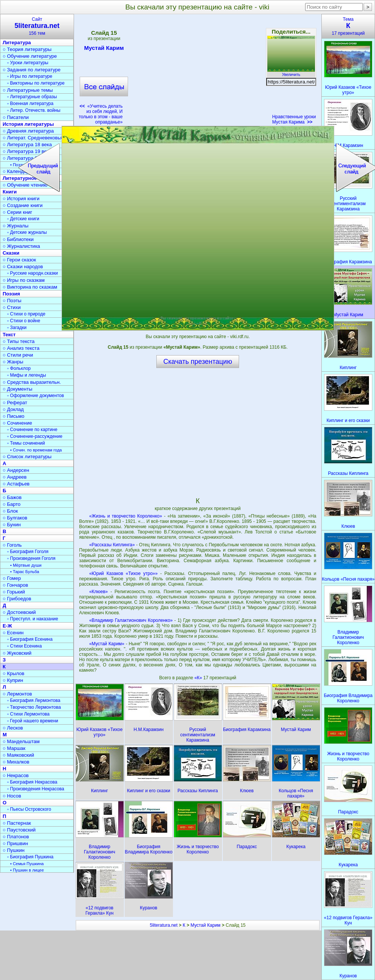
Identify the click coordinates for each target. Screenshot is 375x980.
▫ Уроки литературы (28, 63)
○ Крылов (13, 673)
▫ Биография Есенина (30, 639)
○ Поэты (12, 301)
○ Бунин (12, 525)
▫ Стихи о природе (26, 314)
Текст (9, 335)
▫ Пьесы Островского (29, 809)
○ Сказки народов (23, 267)
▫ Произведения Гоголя (31, 558)
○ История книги (21, 199)
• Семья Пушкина (27, 864)
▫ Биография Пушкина (30, 857)
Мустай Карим (104, 49)
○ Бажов (12, 497)
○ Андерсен (16, 470)
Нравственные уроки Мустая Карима (294, 119)
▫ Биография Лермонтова (34, 700)
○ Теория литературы (27, 49)
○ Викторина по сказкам (30, 287)
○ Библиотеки (18, 239)
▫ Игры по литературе (30, 76)
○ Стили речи (18, 355)
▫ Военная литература (30, 104)
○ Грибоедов (17, 599)
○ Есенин (13, 633)
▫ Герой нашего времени (33, 721)
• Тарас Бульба (25, 572)
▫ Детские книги (23, 219)
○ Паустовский (19, 830)
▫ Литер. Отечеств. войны (34, 110)
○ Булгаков (15, 518)
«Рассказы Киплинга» (112, 545)
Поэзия (11, 294)
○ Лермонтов (17, 694)
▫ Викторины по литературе (36, 83)
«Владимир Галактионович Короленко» (131, 620)
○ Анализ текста (21, 348)
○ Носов (12, 796)
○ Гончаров (15, 585)
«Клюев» (98, 592)
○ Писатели (16, 117)
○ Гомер (12, 578)
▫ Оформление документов (35, 396)
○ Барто (12, 504)
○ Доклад (13, 409)
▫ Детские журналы (27, 232)
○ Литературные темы (28, 90)
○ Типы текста (19, 341)
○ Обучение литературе (30, 56)
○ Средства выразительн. (32, 382)
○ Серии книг (17, 212)
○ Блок (10, 511)
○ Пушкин (14, 850)
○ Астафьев (16, 484)
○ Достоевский (19, 612)
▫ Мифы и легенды (27, 375)
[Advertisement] (198, 72)
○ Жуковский (17, 653)
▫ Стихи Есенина (25, 646)
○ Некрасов (16, 775)
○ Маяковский (18, 755)
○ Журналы (15, 226)
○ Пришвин (15, 843)
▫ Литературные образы (32, 97)
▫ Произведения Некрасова (36, 789)
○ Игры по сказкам (24, 280)
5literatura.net (164, 925)
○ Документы (17, 389)
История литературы (28, 124)
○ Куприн (13, 680)
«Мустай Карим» (107, 644)
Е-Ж (7, 626)
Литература (17, 43)
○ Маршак (14, 748)
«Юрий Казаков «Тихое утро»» (123, 573)
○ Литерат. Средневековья (33, 138)
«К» (199, 678)
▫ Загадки (17, 328)
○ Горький (14, 592)
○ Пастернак (17, 823)
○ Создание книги (23, 205)
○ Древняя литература (28, 131)
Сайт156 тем (37, 26)
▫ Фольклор (19, 368)
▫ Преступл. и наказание (33, 619)
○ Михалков (16, 762)
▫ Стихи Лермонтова (28, 714)
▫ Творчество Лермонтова (34, 707)
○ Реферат (15, 403)
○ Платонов (16, 837)
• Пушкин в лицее (27, 870)
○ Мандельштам (21, 741)
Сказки (11, 253)
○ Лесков (13, 728)
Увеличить (291, 73)
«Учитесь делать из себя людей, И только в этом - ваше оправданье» (101, 114)
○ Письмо (14, 416)
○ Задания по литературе (32, 70)
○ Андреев (15, 477)
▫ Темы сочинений (26, 443)
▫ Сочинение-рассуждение (35, 436)
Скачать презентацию (198, 362)
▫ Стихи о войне (24, 321)
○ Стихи (12, 307)
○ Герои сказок (19, 260)
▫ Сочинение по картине (32, 430)
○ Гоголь (12, 545)
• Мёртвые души (26, 565)
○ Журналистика (21, 246)
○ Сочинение (17, 423)
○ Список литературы (27, 457)
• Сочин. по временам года (36, 450)
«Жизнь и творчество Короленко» (126, 516)
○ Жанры (13, 362)
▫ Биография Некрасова (32, 782)
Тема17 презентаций (348, 26)
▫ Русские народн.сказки (32, 273)
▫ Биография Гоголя (28, 552)
